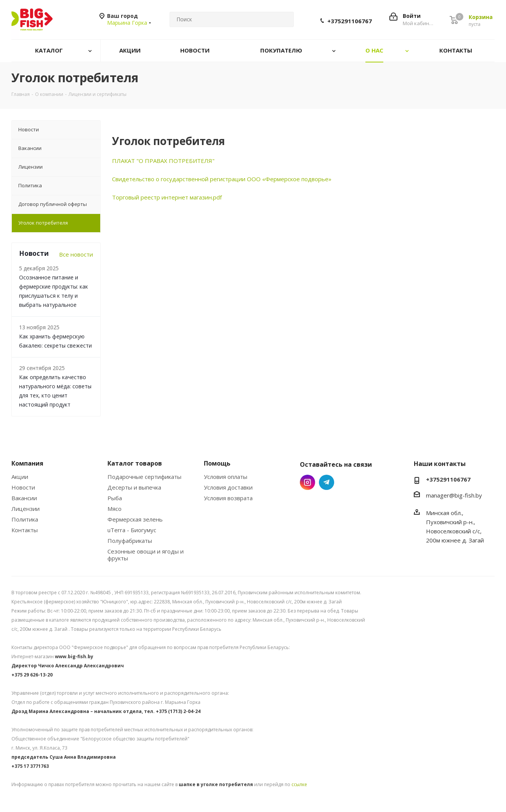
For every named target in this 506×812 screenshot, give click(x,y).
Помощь (217, 463)
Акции (20, 477)
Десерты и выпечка (134, 487)
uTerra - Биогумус (132, 530)
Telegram (327, 482)
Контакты (25, 530)
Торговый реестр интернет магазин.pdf (167, 197)
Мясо (114, 509)
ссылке (299, 784)
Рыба (115, 498)
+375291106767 (350, 21)
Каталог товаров (135, 463)
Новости (23, 487)
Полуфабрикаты (130, 541)
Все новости (76, 254)
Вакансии (24, 498)
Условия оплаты (226, 477)
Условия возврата (228, 498)
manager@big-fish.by (454, 495)
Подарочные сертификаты (144, 477)
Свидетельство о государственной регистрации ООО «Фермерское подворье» (222, 179)
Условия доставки (228, 487)
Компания (27, 463)
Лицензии (26, 509)
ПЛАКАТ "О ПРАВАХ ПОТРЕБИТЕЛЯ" (163, 161)
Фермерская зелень (135, 519)
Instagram (307, 482)
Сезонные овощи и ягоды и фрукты (146, 555)
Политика (25, 519)
